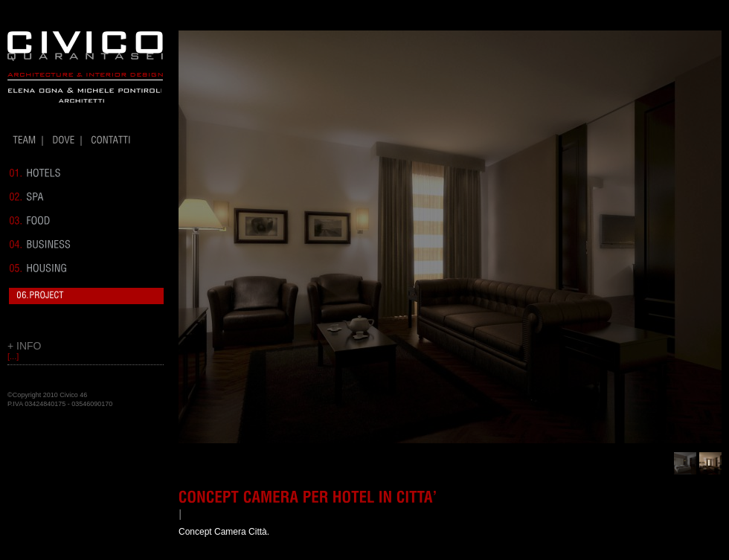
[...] (13, 356)
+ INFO (25, 346)
